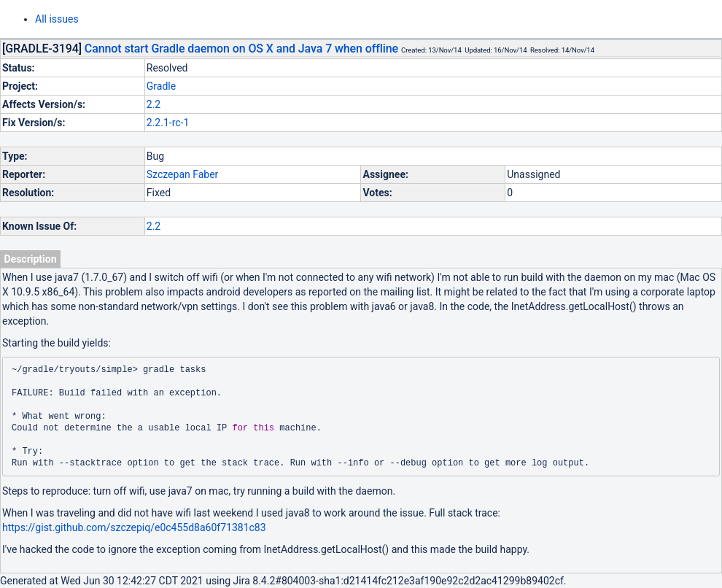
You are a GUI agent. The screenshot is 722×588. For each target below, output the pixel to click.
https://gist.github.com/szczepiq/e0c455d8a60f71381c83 (134, 527)
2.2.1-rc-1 (168, 123)
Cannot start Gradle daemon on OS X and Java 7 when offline (241, 49)
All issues (57, 19)
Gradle (161, 86)
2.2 (154, 104)
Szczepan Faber (183, 174)
